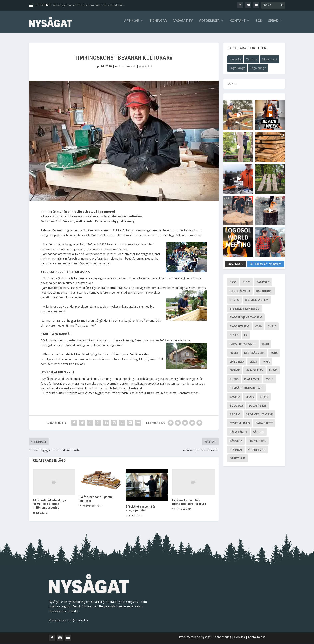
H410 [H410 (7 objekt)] (265, 344)
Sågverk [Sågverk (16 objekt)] (236, 441)
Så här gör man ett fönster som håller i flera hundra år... (89, 5)
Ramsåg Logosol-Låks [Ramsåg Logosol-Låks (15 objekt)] (247, 388)
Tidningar (158, 23)
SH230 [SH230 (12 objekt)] (250, 397)
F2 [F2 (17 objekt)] (246, 335)
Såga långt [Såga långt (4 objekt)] (239, 432)
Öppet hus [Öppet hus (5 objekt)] (238, 459)
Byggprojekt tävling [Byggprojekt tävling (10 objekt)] (246, 318)
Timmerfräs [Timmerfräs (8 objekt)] (257, 441)
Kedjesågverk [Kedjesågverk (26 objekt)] (254, 353)
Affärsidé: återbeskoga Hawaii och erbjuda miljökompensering (49, 504)
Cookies (240, 637)
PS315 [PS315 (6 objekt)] (269, 379)
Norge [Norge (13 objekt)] (235, 371)
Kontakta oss (257, 637)
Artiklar (132, 23)
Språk (273, 23)
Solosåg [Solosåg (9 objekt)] (236, 406)
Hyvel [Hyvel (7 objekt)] (234, 353)
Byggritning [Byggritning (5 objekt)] (240, 327)
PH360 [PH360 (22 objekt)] (234, 379)
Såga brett (270, 60)
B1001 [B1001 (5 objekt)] (246, 283)
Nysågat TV (183, 23)
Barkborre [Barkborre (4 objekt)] (264, 291)
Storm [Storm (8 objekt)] (235, 415)
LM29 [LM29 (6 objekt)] (253, 362)
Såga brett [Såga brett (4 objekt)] (264, 423)
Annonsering (223, 637)
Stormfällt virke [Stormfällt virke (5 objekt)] (259, 415)
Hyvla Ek (235, 60)
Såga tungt (258, 69)
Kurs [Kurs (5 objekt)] (274, 353)
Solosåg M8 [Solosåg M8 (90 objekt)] (257, 406)
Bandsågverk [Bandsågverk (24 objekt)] (240, 291)
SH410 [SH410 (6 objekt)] (264, 397)
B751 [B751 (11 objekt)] (233, 283)
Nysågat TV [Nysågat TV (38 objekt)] (254, 371)
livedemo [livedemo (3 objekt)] (237, 362)
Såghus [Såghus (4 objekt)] (259, 432)
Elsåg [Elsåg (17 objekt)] (234, 335)
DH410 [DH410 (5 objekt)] (272, 327)
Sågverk (131, 67)
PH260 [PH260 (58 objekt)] (273, 371)
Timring (252, 60)
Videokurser (209, 23)
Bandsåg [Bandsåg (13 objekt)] (263, 283)
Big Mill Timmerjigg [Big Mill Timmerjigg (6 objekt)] (245, 309)
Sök (259, 23)
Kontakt (238, 23)
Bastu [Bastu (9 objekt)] (234, 300)
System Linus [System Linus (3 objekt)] (240, 423)
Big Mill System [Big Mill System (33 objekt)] (257, 300)
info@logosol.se (78, 621)
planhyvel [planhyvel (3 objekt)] (252, 379)
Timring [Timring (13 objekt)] (236, 450)
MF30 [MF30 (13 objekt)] (266, 362)
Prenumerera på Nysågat (195, 637)
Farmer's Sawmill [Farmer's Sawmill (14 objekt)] (243, 344)
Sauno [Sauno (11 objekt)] (235, 397)
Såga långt (237, 69)
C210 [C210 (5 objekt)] (258, 327)
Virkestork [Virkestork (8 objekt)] (257, 450)
